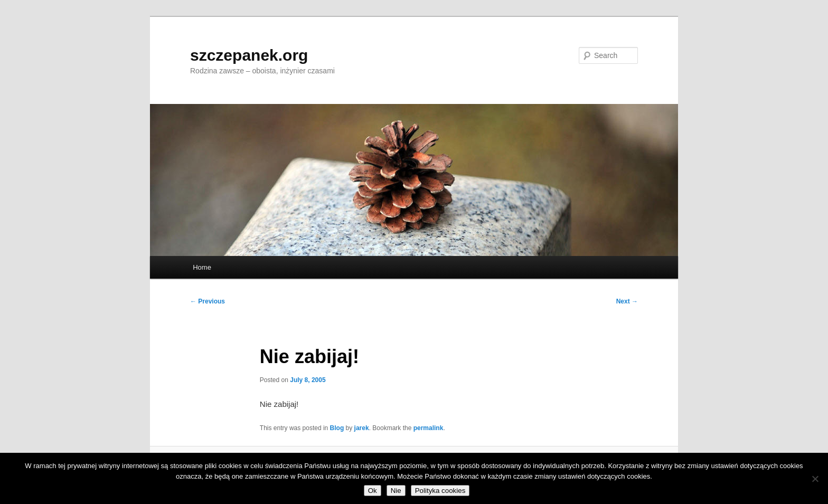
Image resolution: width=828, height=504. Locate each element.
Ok (373, 491)
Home (202, 267)
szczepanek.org (249, 55)
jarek (362, 428)
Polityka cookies (440, 491)
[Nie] (815, 479)
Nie (396, 491)
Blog (337, 428)
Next (627, 301)
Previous (208, 301)
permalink (429, 428)
